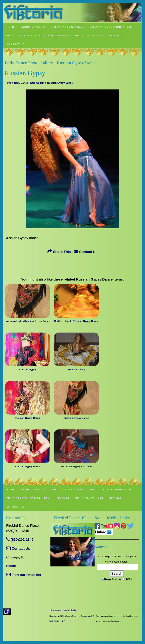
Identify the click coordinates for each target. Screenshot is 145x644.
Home (11, 566)
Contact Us (86, 252)
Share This (59, 252)
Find (117, 556)
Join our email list (24, 575)
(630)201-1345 (20, 540)
